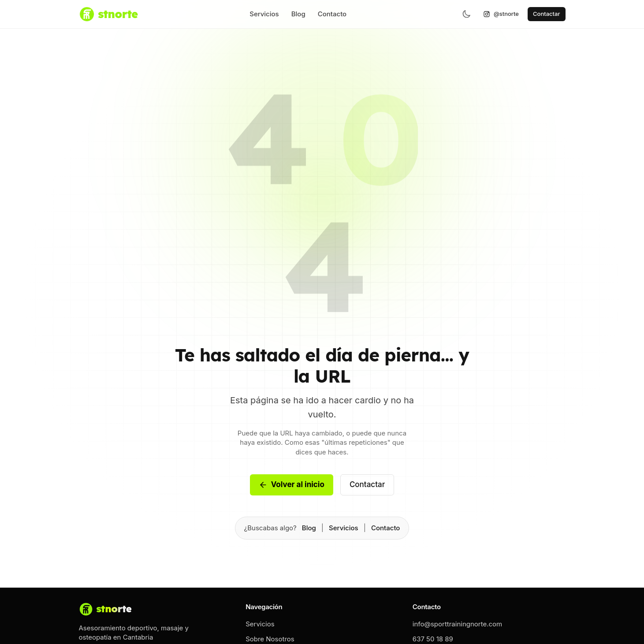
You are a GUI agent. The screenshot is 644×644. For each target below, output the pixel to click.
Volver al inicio (292, 485)
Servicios (264, 14)
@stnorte (501, 14)
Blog (298, 14)
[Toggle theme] (466, 14)
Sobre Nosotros (270, 639)
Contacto (332, 14)
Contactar (546, 14)
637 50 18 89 (433, 639)
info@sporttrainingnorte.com (457, 624)
